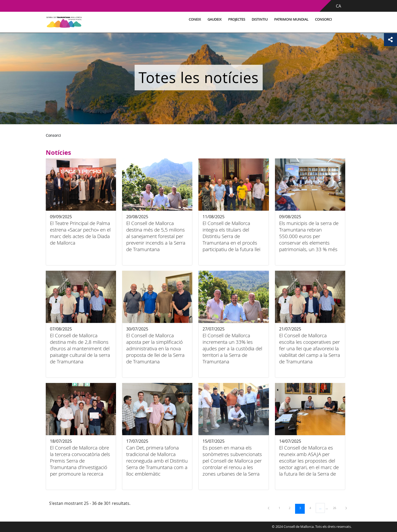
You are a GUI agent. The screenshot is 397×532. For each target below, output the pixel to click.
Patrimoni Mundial (291, 19)
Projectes (237, 19)
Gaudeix (215, 19)
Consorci (323, 19)
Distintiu (260, 19)
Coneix (195, 19)
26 (336, 508)
